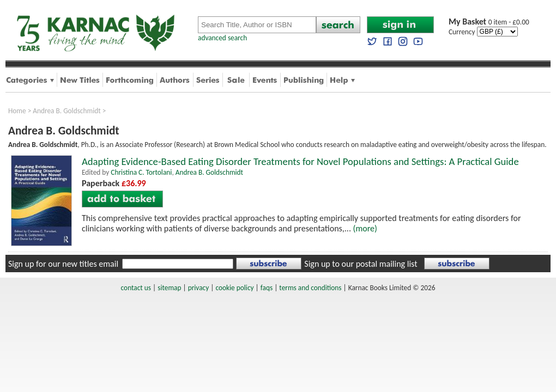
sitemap (169, 288)
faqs (267, 288)
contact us (136, 288)
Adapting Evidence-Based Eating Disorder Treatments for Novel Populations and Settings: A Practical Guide (300, 161)
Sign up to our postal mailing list (361, 264)
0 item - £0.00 (489, 22)
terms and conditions (310, 288)
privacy (199, 288)
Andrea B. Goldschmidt (67, 111)
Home (17, 111)
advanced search (222, 38)
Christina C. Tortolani (141, 172)
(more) (365, 228)
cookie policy (234, 288)
